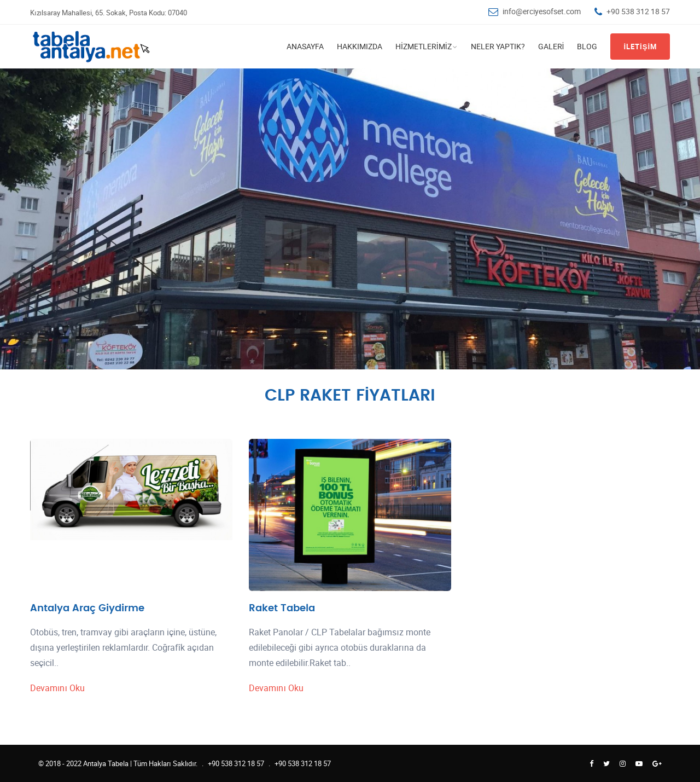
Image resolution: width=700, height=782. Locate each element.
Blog (587, 46)
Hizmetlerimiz (424, 46)
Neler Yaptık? (498, 46)
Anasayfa (305, 46)
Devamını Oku (57, 688)
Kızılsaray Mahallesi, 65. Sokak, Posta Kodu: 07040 (109, 13)
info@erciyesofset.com (542, 11)
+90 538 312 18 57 (638, 11)
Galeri (551, 46)
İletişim (640, 47)
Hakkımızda (360, 46)
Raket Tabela (282, 608)
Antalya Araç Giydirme (87, 608)
